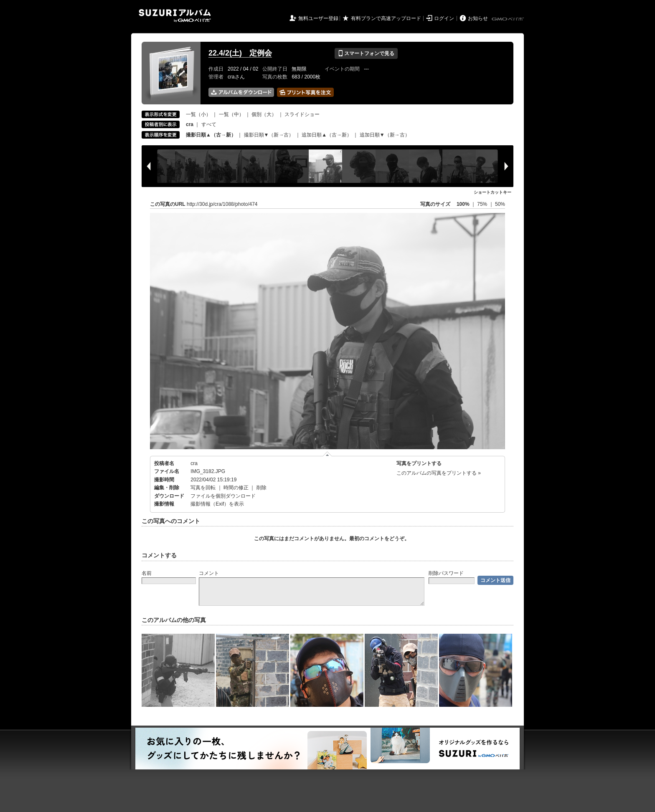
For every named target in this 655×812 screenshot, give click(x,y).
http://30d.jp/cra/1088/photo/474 (222, 204)
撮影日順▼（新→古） (269, 135)
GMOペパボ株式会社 (508, 19)
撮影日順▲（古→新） (211, 135)
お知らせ (478, 18)
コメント (209, 573)
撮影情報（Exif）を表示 (217, 504)
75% (483, 204)
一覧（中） (231, 114)
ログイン (444, 18)
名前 (147, 573)
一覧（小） (198, 114)
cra (194, 463)
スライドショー (302, 114)
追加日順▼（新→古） (385, 135)
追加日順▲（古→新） (327, 135)
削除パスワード (446, 573)
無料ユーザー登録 (318, 18)
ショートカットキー (493, 192)
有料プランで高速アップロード (386, 18)
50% (500, 204)
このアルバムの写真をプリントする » (439, 473)
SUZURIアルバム (175, 16)
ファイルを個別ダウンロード (223, 496)
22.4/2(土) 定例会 (240, 53)
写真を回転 (203, 488)
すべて (209, 124)
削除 (261, 488)
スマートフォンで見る (366, 53)
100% (463, 204)
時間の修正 (236, 488)
